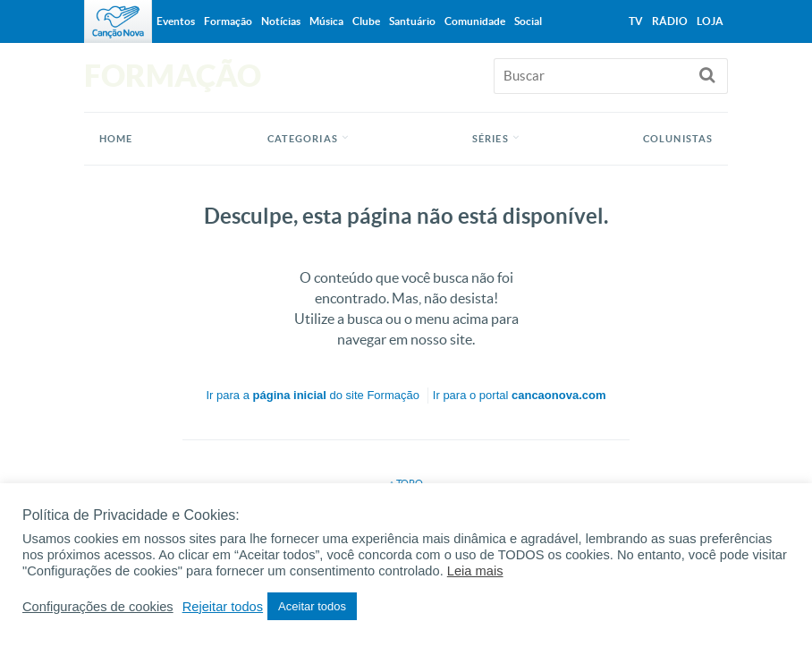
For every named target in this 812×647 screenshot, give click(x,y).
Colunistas (678, 139)
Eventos (176, 21)
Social (528, 21)
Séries (491, 139)
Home (116, 139)
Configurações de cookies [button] (98, 607)
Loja (710, 21)
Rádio (670, 21)
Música (326, 21)
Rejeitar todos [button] (223, 607)
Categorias (303, 139)
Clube (366, 21)
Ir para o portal (520, 395)
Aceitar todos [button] (312, 606)
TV (636, 21)
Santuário (412, 21)
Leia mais (475, 571)
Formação (228, 21)
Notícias (281, 21)
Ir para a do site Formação (313, 395)
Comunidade (475, 21)
